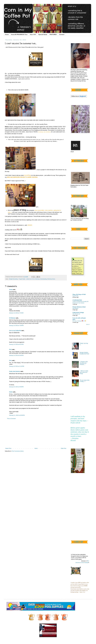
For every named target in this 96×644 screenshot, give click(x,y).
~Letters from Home (30, 279)
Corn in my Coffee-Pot (15, 331)
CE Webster (12, 318)
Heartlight (86, 563)
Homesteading (44, 279)
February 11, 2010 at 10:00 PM (17, 415)
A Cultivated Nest (77, 300)
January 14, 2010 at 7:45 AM (16, 313)
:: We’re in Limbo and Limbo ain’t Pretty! (84, 372)
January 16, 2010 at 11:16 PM (17, 366)
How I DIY (33, 34)
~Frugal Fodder (22, 279)
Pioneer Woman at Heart (79, 307)
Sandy (11, 290)
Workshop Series (51, 279)
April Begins (75, 308)
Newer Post (8, 448)
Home (7, 34)
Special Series (43, 34)
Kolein (11, 392)
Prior (10, 350)
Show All (88, 324)
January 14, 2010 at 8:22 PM (16, 344)
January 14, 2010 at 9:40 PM (16, 355)
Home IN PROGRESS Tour (19, 34)
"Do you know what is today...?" (85, 381)
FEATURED (53, 34)
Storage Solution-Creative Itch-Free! (84, 353)
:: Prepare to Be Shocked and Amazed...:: (84, 363)
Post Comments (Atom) (18, 451)
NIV (88, 561)
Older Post (63, 448)
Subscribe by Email (80, 563)
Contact (62, 34)
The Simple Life (76, 314)
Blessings (37, 279)
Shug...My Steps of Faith (79, 294)
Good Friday (76, 296)
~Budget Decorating (13, 279)
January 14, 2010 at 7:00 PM (16, 325)
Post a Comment (11, 419)
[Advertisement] (36, 434)
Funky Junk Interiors (15, 371)
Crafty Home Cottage (78, 313)
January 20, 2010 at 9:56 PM (16, 387)
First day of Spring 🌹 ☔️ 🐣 (79, 321)
